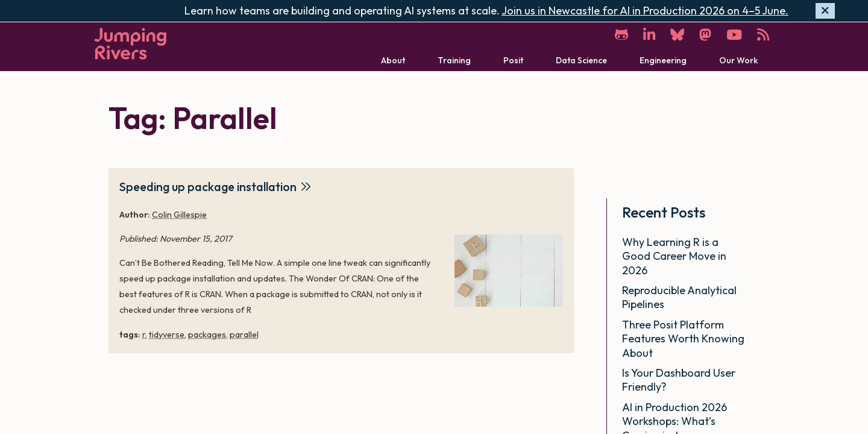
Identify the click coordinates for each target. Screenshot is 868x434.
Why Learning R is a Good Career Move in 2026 (674, 256)
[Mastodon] (705, 35)
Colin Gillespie (179, 215)
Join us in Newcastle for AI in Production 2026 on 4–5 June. (645, 11)
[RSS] (763, 35)
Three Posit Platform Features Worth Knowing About (683, 339)
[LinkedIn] (649, 35)
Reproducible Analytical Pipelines (679, 297)
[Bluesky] (677, 35)
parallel (244, 335)
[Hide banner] (825, 11)
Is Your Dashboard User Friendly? (679, 380)
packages (207, 335)
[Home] (130, 44)
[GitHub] (621, 35)
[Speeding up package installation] (509, 271)
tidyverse (167, 335)
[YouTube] (734, 35)
